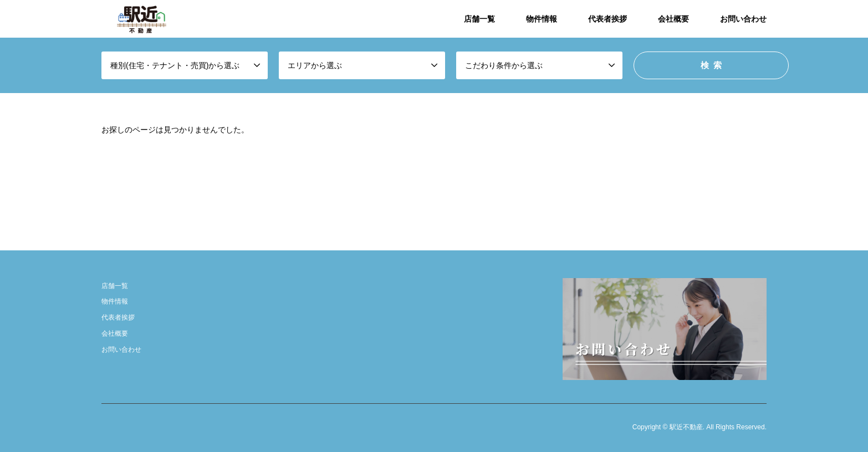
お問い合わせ (743, 19)
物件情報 (542, 19)
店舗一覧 (479, 19)
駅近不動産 (686, 428)
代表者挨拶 (607, 19)
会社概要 (673, 19)
